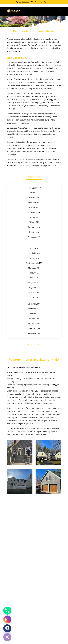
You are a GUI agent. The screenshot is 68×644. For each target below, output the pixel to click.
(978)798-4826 (24, 2)
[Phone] (7, 611)
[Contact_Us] (7, 628)
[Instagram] (7, 619)
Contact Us (34, 177)
